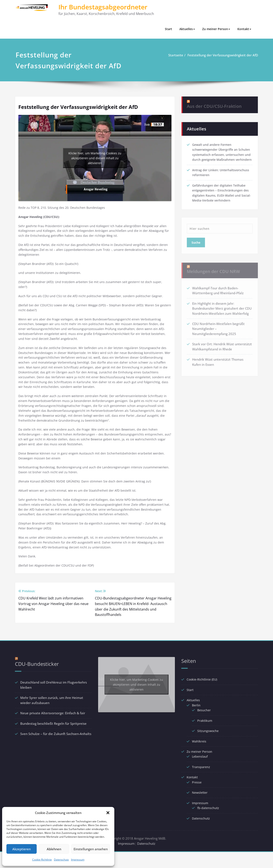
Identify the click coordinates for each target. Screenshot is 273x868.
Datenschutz (61, 860)
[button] (108, 813)
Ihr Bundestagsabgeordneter (103, 7)
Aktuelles (187, 29)
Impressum (78, 860)
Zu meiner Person (216, 29)
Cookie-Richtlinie (42, 860)
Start (168, 29)
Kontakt (244, 29)
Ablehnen (54, 849)
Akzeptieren (22, 849)
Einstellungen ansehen (91, 849)
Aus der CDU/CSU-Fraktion (214, 102)
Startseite (176, 55)
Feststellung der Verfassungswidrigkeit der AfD (223, 55)
